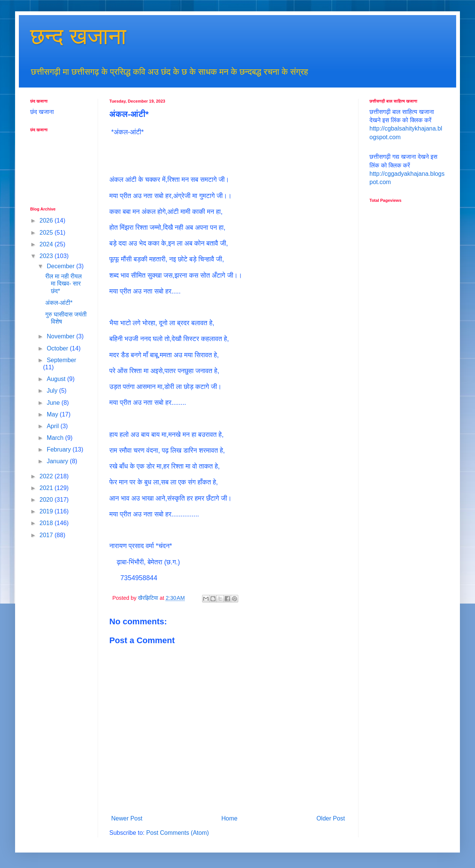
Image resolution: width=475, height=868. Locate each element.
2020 (47, 500)
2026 (47, 220)
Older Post (331, 818)
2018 (47, 523)
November (61, 336)
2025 (47, 233)
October (58, 348)
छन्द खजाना (78, 36)
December (61, 266)
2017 (47, 535)
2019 (47, 511)
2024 (47, 244)
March (56, 438)
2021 (47, 488)
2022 (47, 476)
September (61, 360)
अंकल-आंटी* (59, 303)
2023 (47, 256)
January (58, 461)
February (60, 449)
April (54, 426)
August (57, 379)
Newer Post (127, 818)
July (53, 391)
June (54, 403)
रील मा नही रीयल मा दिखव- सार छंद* (64, 283)
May (53, 414)
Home (229, 818)
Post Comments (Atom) (178, 833)
